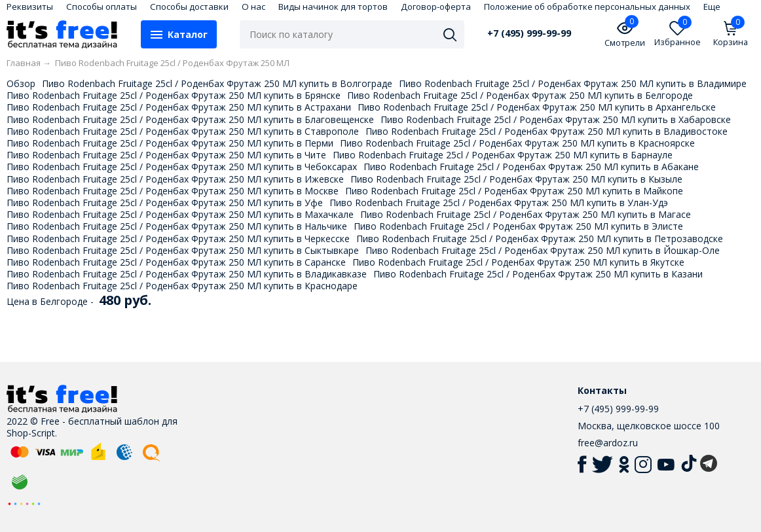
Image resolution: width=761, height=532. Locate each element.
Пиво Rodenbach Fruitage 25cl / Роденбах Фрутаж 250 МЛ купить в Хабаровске (556, 119)
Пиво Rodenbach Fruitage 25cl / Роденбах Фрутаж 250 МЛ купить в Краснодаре (182, 286)
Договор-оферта (436, 7)
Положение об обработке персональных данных (587, 7)
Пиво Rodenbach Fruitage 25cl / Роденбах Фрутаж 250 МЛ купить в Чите (166, 155)
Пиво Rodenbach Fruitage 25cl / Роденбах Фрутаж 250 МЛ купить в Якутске (518, 262)
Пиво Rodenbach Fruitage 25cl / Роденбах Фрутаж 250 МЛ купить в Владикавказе (187, 274)
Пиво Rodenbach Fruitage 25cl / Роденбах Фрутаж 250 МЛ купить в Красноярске (517, 143)
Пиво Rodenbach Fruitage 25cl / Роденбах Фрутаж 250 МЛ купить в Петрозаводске (540, 239)
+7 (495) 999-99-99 (529, 33)
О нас (253, 7)
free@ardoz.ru (608, 443)
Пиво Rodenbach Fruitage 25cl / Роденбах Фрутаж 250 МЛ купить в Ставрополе (183, 131)
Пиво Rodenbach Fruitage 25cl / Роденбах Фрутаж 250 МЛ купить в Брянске (174, 95)
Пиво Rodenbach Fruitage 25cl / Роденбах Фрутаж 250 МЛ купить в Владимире (573, 83)
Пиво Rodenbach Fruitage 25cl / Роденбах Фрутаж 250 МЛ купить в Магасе (526, 214)
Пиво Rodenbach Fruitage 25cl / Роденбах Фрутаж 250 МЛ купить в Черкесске (178, 239)
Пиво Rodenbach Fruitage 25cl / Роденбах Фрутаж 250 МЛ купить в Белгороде (520, 95)
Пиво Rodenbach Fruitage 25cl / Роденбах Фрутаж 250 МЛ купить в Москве (173, 191)
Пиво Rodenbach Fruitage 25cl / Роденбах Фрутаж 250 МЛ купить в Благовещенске (190, 119)
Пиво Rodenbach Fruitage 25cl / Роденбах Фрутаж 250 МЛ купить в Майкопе (514, 191)
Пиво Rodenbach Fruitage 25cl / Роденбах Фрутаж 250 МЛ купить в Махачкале (180, 214)
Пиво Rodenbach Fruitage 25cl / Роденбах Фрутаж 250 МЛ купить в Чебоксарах (182, 167)
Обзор (21, 83)
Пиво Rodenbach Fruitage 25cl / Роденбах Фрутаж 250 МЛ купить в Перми (170, 143)
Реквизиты (30, 7)
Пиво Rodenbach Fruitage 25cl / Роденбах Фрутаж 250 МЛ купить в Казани (538, 274)
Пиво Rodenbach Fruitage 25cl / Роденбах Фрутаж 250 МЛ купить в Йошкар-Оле (543, 250)
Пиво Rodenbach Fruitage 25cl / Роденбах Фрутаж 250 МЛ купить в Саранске (176, 262)
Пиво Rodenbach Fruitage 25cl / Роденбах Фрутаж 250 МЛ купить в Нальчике (177, 226)
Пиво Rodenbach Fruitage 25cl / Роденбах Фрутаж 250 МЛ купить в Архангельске (537, 107)
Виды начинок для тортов (333, 7)
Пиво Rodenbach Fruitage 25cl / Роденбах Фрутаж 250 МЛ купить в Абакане (531, 167)
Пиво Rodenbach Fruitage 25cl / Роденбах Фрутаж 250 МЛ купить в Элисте (518, 226)
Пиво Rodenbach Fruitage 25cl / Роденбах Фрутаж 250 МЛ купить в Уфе (165, 203)
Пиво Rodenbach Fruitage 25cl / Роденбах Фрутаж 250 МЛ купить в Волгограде (217, 83)
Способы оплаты (102, 7)
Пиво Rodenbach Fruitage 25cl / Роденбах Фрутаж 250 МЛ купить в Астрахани (179, 107)
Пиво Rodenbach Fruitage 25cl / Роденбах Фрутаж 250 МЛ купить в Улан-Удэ (499, 203)
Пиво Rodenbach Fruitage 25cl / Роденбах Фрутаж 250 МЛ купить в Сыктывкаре (183, 250)
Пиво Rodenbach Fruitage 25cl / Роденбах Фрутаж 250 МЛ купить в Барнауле (503, 155)
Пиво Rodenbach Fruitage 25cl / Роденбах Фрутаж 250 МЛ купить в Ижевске (175, 179)
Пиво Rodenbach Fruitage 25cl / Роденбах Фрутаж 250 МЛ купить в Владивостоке (547, 131)
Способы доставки (189, 7)
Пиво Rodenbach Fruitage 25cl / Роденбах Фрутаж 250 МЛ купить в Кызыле (516, 179)
